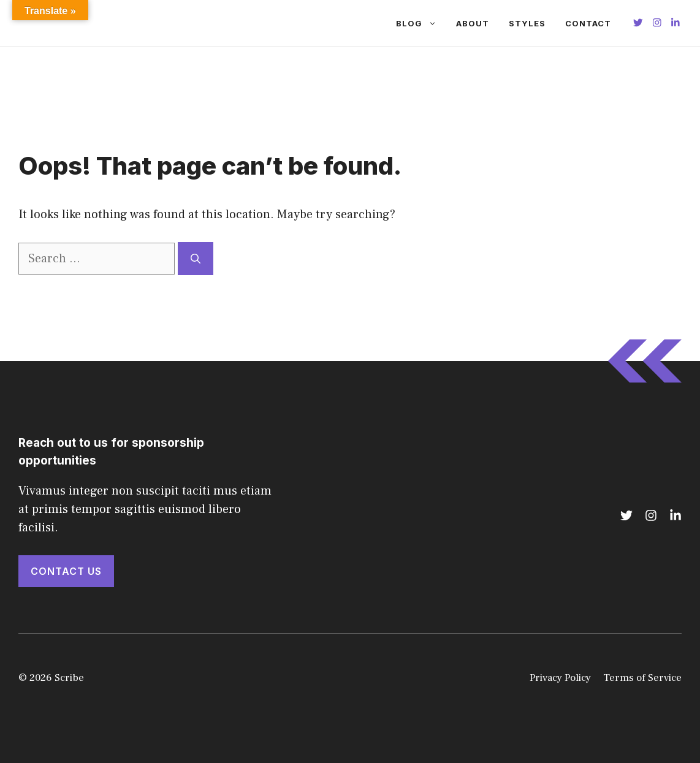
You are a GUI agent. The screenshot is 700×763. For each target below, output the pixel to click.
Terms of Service (642, 678)
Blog (421, 23)
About (473, 23)
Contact (588, 23)
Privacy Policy (560, 678)
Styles (527, 23)
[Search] (196, 259)
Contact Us (66, 571)
